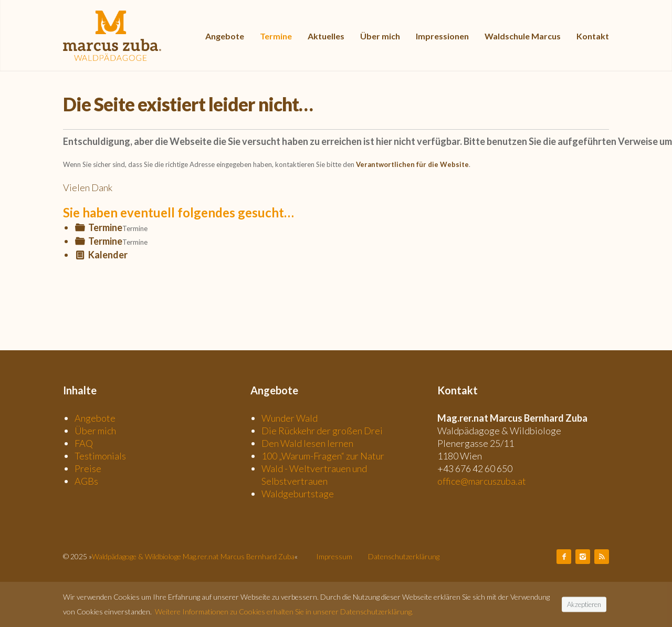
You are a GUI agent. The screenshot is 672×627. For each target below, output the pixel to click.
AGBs (86, 481)
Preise (88, 468)
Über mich (95, 431)
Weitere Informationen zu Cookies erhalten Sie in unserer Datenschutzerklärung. (284, 612)
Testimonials (100, 456)
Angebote (95, 418)
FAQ (84, 443)
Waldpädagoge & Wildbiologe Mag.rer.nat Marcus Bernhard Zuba (193, 556)
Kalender (108, 255)
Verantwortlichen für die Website (412, 164)
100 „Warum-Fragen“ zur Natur (323, 456)
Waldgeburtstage (298, 494)
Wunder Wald (290, 418)
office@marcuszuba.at (482, 481)
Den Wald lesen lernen (307, 443)
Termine (105, 227)
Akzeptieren (584, 604)
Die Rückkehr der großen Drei (322, 431)
